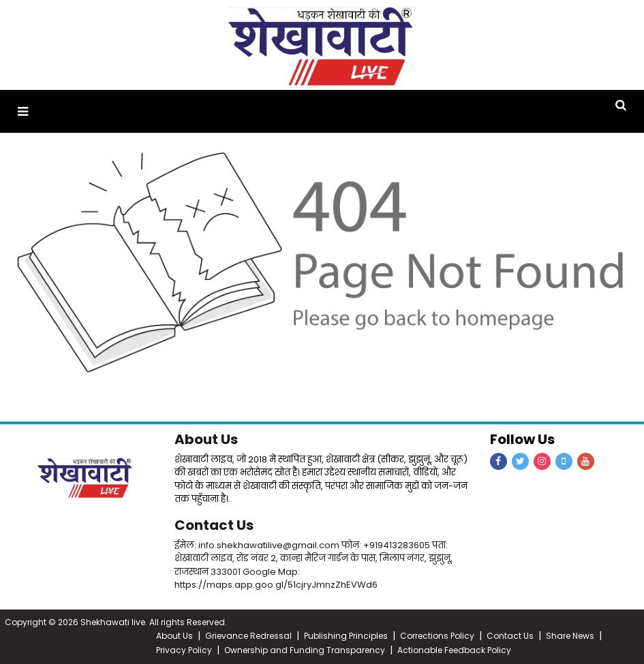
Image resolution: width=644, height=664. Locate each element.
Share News (570, 636)
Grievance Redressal (248, 636)
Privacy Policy (184, 650)
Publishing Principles (346, 636)
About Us (206, 439)
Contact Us (214, 525)
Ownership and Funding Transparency (305, 650)
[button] (23, 111)
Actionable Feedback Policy (454, 650)
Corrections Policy (437, 636)
